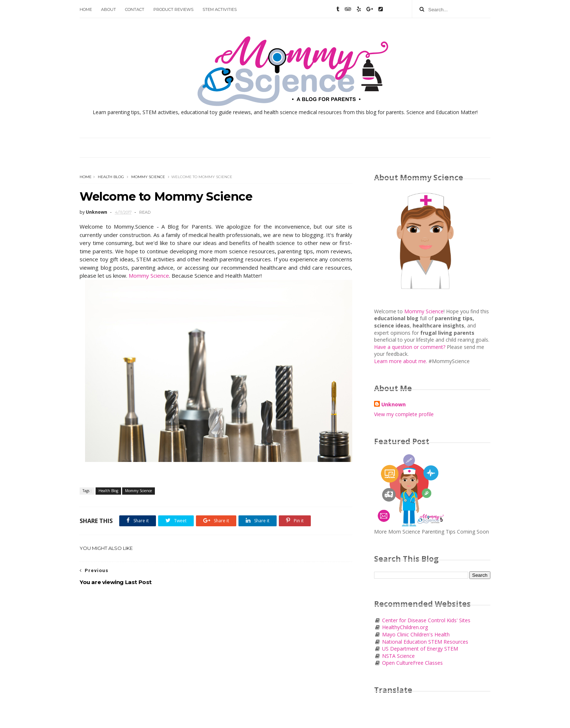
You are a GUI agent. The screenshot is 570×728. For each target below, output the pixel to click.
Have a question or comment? (410, 347)
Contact (135, 9)
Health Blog (111, 177)
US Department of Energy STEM (420, 649)
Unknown (394, 404)
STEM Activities (220, 9)
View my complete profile (404, 414)
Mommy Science (148, 177)
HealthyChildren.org (404, 627)
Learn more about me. (401, 361)
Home (86, 9)
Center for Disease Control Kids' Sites (426, 620)
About (109, 9)
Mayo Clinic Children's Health (415, 634)
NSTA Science (398, 656)
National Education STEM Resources (425, 642)
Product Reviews (173, 9)
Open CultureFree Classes (412, 663)
